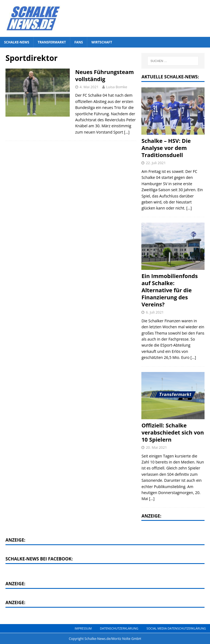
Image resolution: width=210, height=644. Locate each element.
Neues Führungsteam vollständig (104, 76)
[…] (127, 132)
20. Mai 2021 (156, 447)
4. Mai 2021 (89, 87)
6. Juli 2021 (155, 312)
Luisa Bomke (117, 87)
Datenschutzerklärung (119, 628)
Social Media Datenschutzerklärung (176, 628)
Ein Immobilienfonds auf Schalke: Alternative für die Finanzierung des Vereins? (170, 290)
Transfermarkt (52, 42)
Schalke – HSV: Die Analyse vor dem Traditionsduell (166, 148)
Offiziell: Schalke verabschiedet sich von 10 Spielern (173, 432)
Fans (79, 42)
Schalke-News (17, 42)
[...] (189, 208)
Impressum (83, 628)
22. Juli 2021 (156, 163)
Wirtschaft (102, 42)
